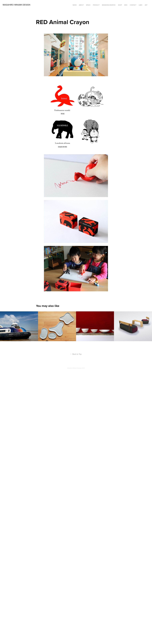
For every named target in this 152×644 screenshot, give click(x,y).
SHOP (120, 5)
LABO (140, 5)
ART (146, 5)
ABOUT (81, 5)
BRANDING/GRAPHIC (109, 5)
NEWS (75, 5)
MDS (126, 5)
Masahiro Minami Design (17, 5)
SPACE (88, 5)
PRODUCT (96, 5)
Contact (133, 5)
